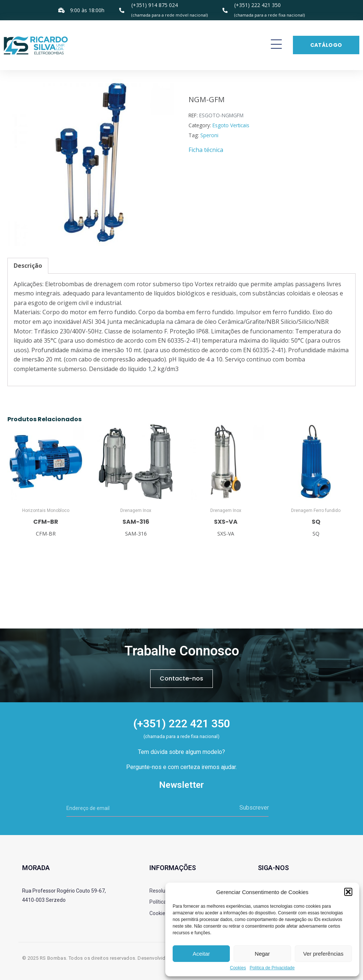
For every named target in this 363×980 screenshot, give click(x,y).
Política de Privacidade (272, 968)
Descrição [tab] (28, 266)
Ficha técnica (206, 150)
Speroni (209, 135)
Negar (262, 954)
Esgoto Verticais (231, 125)
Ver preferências (323, 954)
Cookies (238, 968)
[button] (348, 892)
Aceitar (201, 954)
